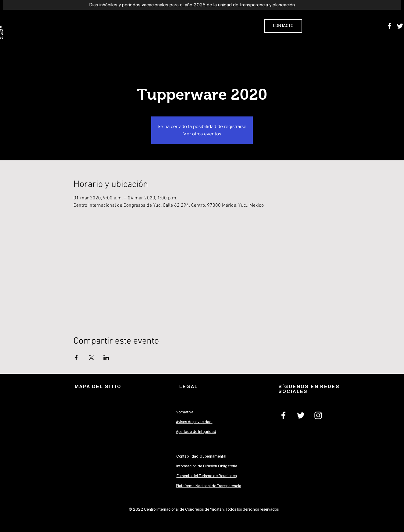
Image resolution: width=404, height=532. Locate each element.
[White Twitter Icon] (400, 26)
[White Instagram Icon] (318, 415)
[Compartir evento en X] (91, 358)
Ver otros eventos (202, 134)
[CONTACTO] (283, 26)
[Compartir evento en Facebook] (76, 358)
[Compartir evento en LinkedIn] (106, 358)
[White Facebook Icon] (390, 26)
